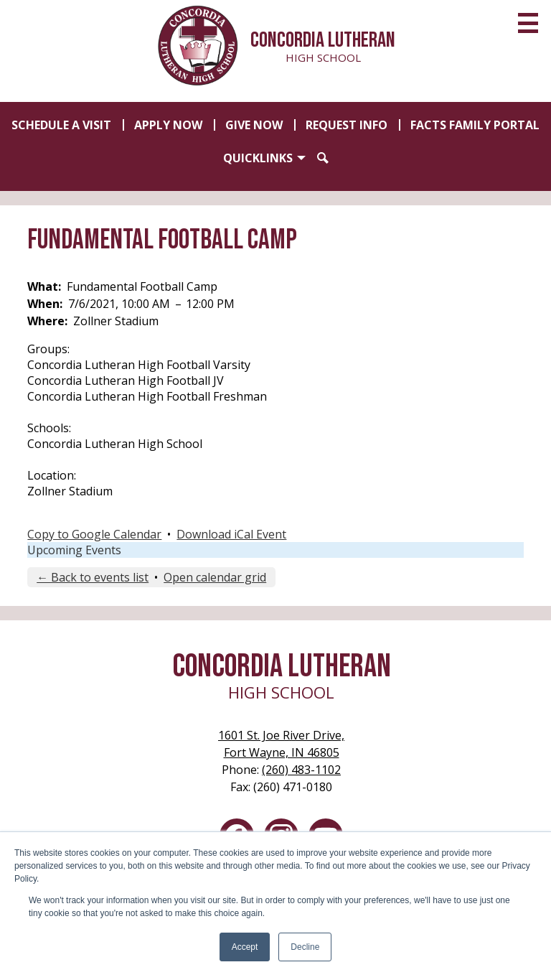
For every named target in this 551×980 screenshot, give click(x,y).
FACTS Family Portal (475, 125)
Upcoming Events (74, 550)
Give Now (254, 125)
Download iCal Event (231, 534)
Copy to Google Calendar (94, 534)
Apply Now (168, 125)
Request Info (347, 125)
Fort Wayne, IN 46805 (281, 743)
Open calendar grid (215, 577)
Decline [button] (305, 947)
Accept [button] (245, 947)
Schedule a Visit (61, 125)
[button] (264, 158)
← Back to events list (93, 577)
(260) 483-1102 (301, 770)
